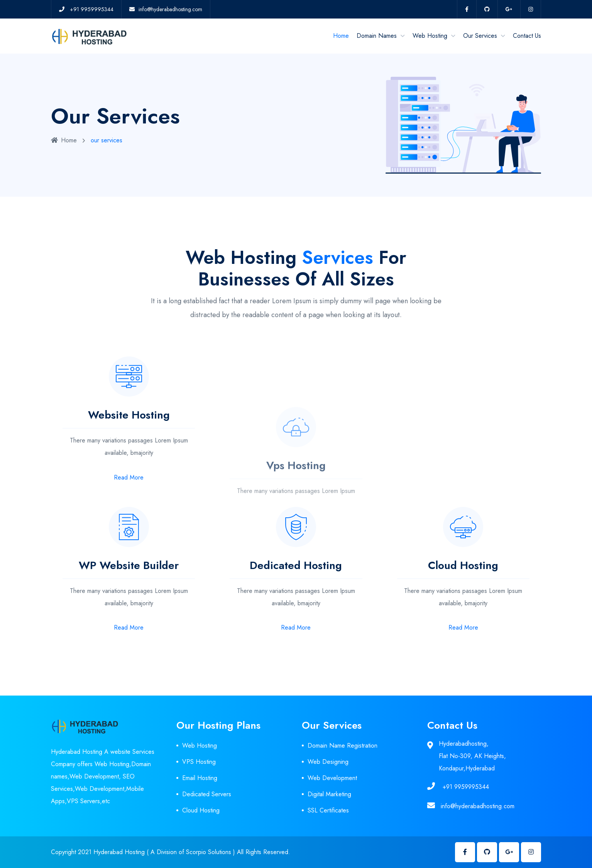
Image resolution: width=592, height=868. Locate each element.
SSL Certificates (328, 810)
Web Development (332, 778)
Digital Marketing (329, 794)
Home (341, 36)
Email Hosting (200, 778)
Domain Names (377, 36)
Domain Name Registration (343, 746)
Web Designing (328, 762)
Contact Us (527, 36)
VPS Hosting (199, 762)
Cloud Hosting (201, 810)
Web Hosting (430, 36)
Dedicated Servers (207, 794)
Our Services (480, 36)
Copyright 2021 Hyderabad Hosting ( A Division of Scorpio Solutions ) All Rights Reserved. (171, 852)
